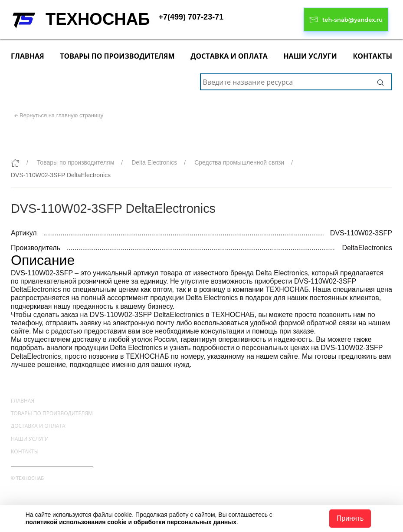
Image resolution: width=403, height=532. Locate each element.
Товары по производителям (117, 56)
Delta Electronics (154, 162)
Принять (350, 518)
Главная (28, 56)
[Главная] (15, 163)
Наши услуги (310, 56)
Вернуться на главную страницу (61, 115)
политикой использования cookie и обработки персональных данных (131, 522)
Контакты (372, 56)
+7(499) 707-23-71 (191, 17)
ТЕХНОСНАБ (98, 19)
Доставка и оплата (229, 56)
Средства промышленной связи (239, 162)
